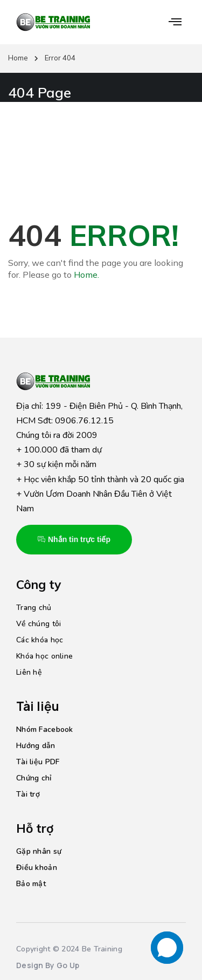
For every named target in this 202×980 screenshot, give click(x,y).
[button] (175, 22)
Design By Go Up (48, 965)
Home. (86, 275)
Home (18, 58)
